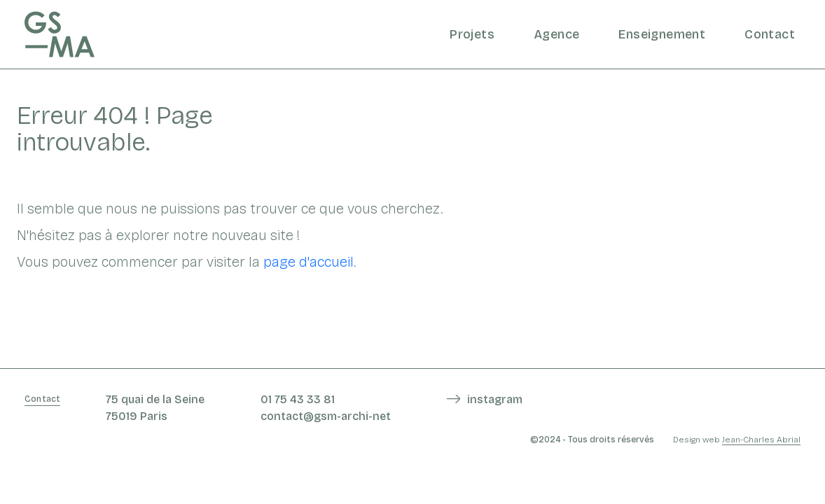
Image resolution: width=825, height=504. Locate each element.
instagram (495, 399)
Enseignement (662, 34)
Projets (472, 34)
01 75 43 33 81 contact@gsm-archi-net (326, 408)
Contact (770, 34)
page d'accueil (308, 262)
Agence (556, 34)
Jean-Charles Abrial (761, 440)
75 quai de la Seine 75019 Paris (155, 408)
